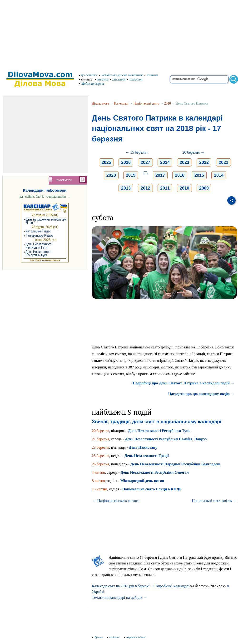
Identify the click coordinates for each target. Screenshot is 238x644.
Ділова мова (100, 103)
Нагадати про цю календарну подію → (201, 394)
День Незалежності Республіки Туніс (160, 431)
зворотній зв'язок (135, 637)
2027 (145, 162)
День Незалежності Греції (147, 456)
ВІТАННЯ (102, 80)
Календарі (121, 103)
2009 (204, 188)
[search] (199, 79)
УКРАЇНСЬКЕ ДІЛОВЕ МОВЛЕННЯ (121, 75)
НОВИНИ (151, 75)
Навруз (200, 439)
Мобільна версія (92, 84)
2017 (160, 175)
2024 (165, 162)
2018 (168, 103)
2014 (219, 175)
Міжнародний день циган (142, 481)
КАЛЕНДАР (86, 80)
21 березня (101, 439)
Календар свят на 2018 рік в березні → (123, 586)
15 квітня (99, 489)
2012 (145, 188)
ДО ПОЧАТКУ (88, 75)
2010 (184, 188)
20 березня (101, 431)
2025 (106, 162)
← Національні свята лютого (116, 501)
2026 (126, 162)
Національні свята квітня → (215, 501)
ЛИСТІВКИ (118, 80)
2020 (111, 175)
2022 (204, 162)
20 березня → (193, 152)
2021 (223, 162)
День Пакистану (143, 447)
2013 (126, 188)
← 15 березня (136, 152)
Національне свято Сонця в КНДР (152, 489)
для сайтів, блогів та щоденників (45, 197)
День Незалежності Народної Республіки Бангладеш (175, 464)
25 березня (101, 456)
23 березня (101, 447)
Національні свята (146, 103)
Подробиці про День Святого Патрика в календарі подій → (184, 383)
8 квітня (98, 481)
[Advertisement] (119, 33)
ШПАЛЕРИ (135, 80)
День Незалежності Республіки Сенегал (155, 472)
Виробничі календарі (172, 586)
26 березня (101, 464)
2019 (131, 175)
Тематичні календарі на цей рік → (119, 597)
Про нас (98, 637)
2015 (199, 175)
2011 (165, 188)
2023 (184, 162)
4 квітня (98, 472)
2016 (180, 175)
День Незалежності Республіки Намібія (159, 439)
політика (114, 637)
